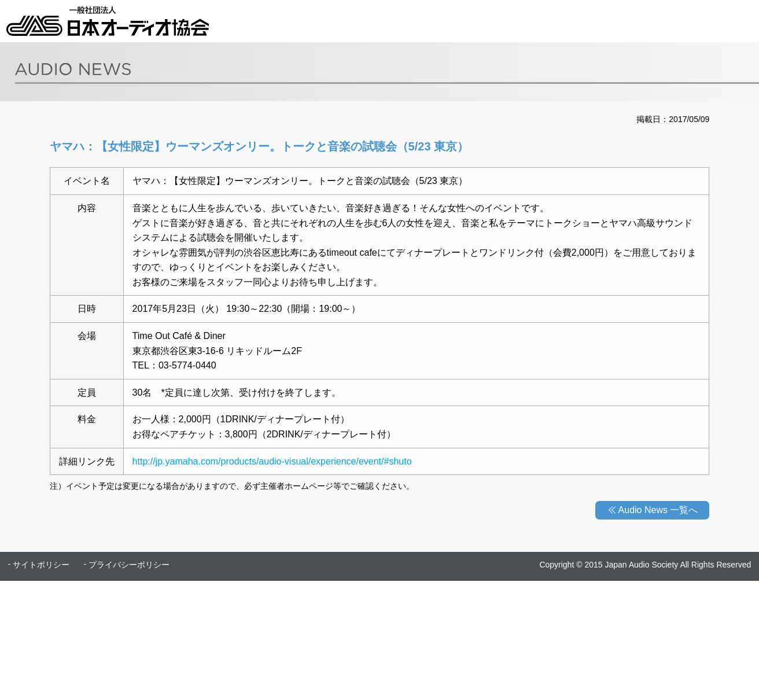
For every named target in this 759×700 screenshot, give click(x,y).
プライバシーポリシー (129, 565)
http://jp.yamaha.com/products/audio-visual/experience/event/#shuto (272, 461)
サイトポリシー (41, 565)
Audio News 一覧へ (658, 510)
